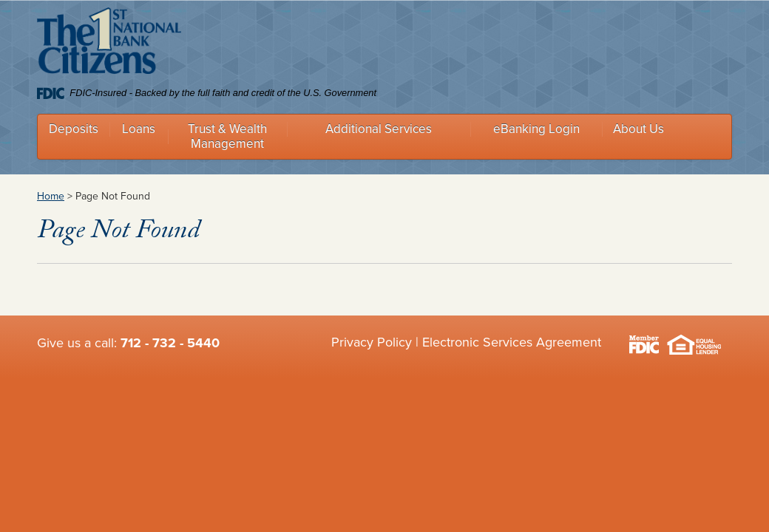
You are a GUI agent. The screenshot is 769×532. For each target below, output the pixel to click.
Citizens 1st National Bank (109, 44)
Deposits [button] (74, 129)
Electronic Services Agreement (512, 342)
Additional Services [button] (379, 129)
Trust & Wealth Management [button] (227, 136)
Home (51, 196)
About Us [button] (638, 129)
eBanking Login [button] (536, 129)
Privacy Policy (372, 342)
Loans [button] (139, 129)
